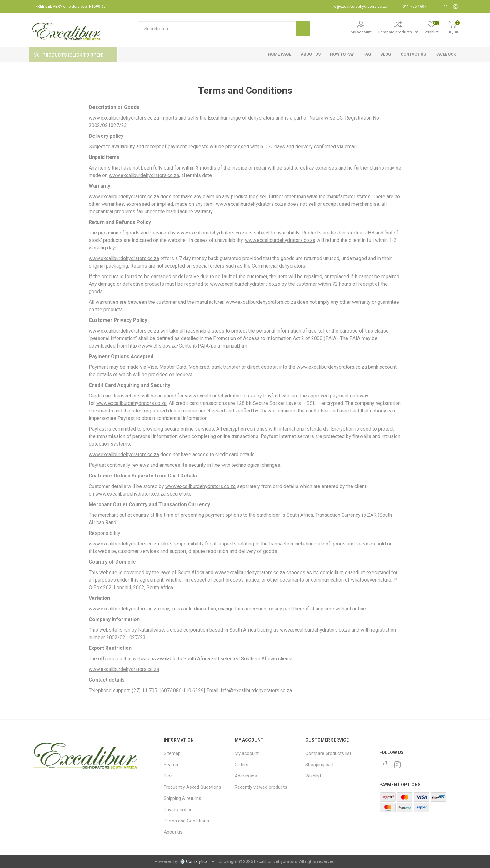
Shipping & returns (182, 798)
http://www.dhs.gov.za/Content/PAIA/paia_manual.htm (188, 346)
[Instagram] (456, 7)
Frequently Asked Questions (192, 787)
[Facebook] (446, 7)
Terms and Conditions (186, 821)
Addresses (246, 776)
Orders (242, 765)
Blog (168, 776)
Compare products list (398, 32)
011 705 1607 (415, 7)
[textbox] (217, 29)
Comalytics (194, 861)
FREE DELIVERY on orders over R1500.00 (71, 7)
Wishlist (313, 776)
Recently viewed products (261, 787)
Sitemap (172, 753)
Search (171, 765)
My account (361, 32)
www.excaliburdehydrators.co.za (124, 118)
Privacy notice (178, 810)
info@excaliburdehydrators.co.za (358, 7)
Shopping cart (320, 765)
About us (173, 832)
